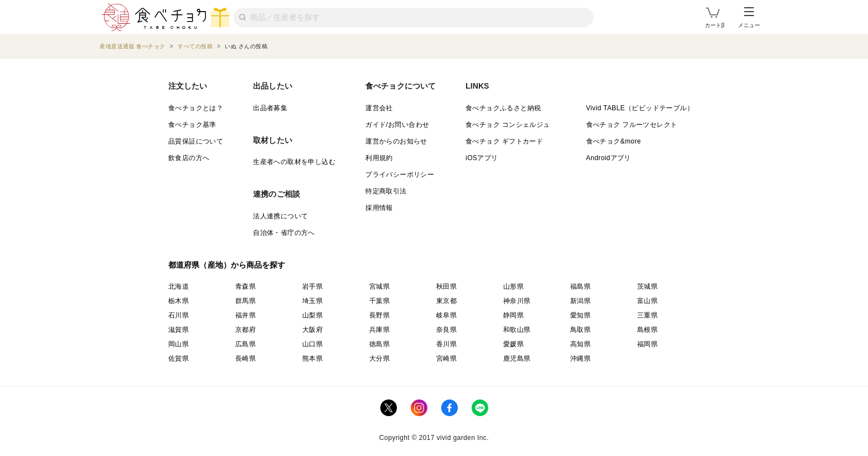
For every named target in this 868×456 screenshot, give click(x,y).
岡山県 (179, 344)
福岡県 (647, 344)
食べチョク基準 (192, 125)
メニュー (749, 18)
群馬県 (246, 301)
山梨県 (312, 315)
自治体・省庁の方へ (284, 233)
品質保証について (196, 141)
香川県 (446, 344)
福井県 (246, 315)
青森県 (246, 286)
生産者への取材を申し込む (294, 162)
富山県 (647, 301)
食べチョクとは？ (196, 108)
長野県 (379, 315)
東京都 (446, 301)
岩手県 (312, 286)
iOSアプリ (482, 158)
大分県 (379, 358)
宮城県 (379, 286)
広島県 (246, 344)
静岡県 (513, 315)
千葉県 (379, 301)
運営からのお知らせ (396, 141)
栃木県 (179, 301)
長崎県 (246, 358)
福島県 (580, 286)
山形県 (513, 286)
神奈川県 (517, 301)
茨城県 (647, 286)
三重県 (647, 315)
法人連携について (280, 216)
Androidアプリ (609, 158)
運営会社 (379, 108)
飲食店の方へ (189, 158)
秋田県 (446, 286)
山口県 (312, 344)
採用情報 (379, 208)
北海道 (179, 286)
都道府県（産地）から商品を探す (227, 265)
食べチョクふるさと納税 (503, 108)
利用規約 (379, 158)
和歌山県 (517, 330)
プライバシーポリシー (400, 175)
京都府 (246, 330)
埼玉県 (312, 301)
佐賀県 (179, 358)
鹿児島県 (517, 358)
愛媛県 (513, 344)
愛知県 (580, 315)
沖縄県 (580, 358)
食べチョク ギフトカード (504, 141)
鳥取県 (580, 330)
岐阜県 (446, 315)
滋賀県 (179, 330)
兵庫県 (379, 330)
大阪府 (312, 330)
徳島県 (379, 344)
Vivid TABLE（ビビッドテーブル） (640, 108)
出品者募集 (270, 108)
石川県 (179, 315)
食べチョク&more (614, 141)
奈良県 (446, 330)
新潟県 (580, 301)
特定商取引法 (386, 191)
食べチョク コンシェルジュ (508, 125)
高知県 (580, 344)
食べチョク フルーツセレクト (632, 125)
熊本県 (312, 358)
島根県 (647, 330)
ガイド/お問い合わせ (397, 125)
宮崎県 (446, 358)
